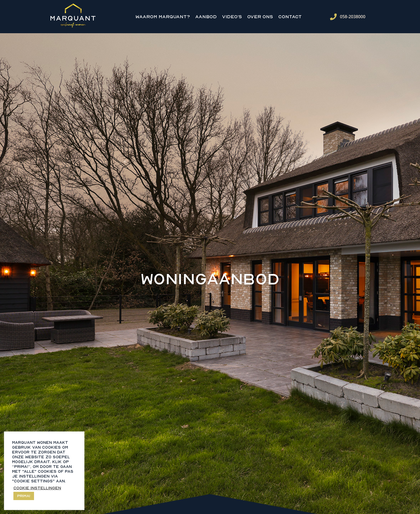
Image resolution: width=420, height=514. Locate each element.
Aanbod (206, 17)
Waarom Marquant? (163, 17)
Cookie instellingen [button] (37, 488)
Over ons (260, 17)
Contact (290, 17)
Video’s (232, 17)
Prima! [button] (24, 496)
